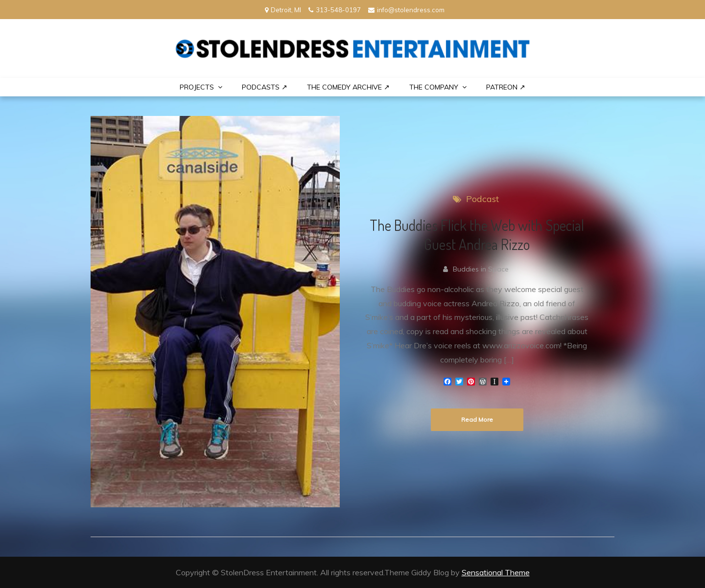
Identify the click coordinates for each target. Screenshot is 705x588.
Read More (477, 419)
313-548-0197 (335, 10)
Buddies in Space (481, 269)
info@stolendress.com (406, 10)
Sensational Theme (496, 572)
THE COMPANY (434, 87)
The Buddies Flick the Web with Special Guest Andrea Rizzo (477, 235)
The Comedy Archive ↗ (348, 87)
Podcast (482, 199)
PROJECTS (197, 87)
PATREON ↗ (506, 87)
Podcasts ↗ (265, 87)
